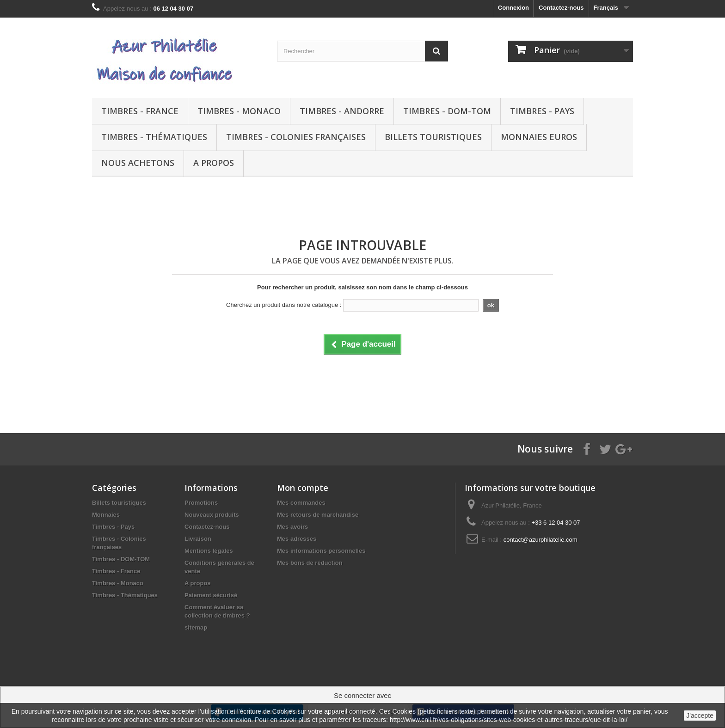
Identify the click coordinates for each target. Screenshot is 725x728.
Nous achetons (138, 163)
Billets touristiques (433, 137)
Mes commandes (301, 503)
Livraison (198, 539)
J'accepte (700, 716)
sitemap (196, 627)
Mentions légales (209, 551)
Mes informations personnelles (321, 551)
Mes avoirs (292, 527)
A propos (214, 163)
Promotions (201, 503)
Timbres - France (140, 111)
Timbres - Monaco (239, 111)
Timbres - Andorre (342, 111)
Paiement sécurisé (211, 595)
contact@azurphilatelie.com (541, 540)
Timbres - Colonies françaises (296, 137)
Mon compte (303, 488)
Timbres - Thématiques (154, 137)
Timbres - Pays (542, 111)
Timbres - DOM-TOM (447, 111)
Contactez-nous (561, 8)
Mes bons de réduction (310, 563)
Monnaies (106, 515)
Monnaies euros (539, 137)
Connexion (513, 8)
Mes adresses (297, 539)
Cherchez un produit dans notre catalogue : (284, 305)
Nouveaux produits (212, 515)
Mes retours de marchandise (318, 515)
